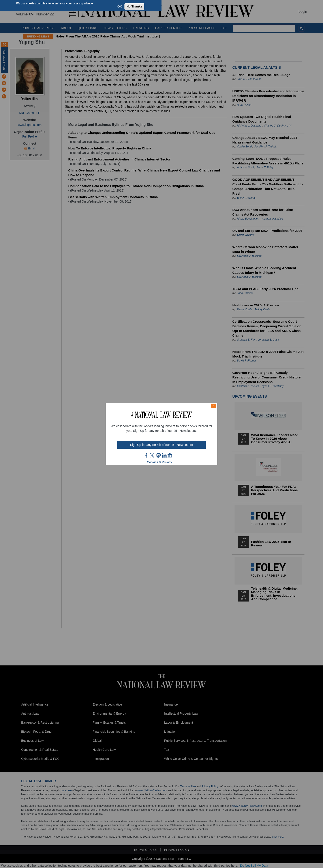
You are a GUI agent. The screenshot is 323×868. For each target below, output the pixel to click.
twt (153, 455)
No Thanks (134, 6)
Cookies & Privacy (160, 462)
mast (158, 455)
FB (146, 455)
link (164, 455)
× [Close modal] (214, 406)
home (170, 455)
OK (120, 6)
